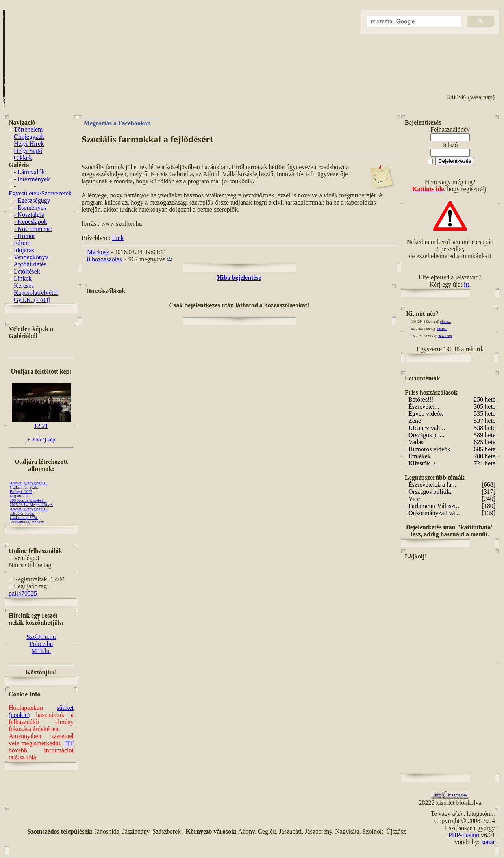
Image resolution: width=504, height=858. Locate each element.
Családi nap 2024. (24, 518)
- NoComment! (33, 229)
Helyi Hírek (29, 144)
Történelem (28, 129)
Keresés (24, 286)
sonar (488, 842)
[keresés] (413, 22)
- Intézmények (32, 179)
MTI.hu (41, 651)
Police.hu (41, 644)
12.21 (41, 423)
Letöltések (27, 271)
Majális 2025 (20, 496)
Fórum (22, 243)
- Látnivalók (29, 172)
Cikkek (23, 158)
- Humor (25, 236)
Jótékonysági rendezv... (28, 522)
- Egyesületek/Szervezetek (40, 190)
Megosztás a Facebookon (117, 123)
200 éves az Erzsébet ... (28, 500)
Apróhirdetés (30, 264)
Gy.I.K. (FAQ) (32, 300)
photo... (446, 322)
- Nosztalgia (29, 215)
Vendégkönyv (31, 257)
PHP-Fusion (464, 835)
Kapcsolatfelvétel (36, 293)
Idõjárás (24, 250)
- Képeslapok (31, 222)
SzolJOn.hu (41, 637)
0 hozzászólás (104, 259)
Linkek (23, 278)
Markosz (98, 252)
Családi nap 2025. (24, 487)
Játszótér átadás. (23, 513)
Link (118, 238)
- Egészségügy (32, 200)
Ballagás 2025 (21, 492)
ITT (69, 743)
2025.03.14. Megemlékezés (31, 505)
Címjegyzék (29, 137)
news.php (445, 336)
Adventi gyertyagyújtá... (29, 483)
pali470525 (23, 593)
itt (466, 284)
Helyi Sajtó (28, 151)
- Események (30, 208)
